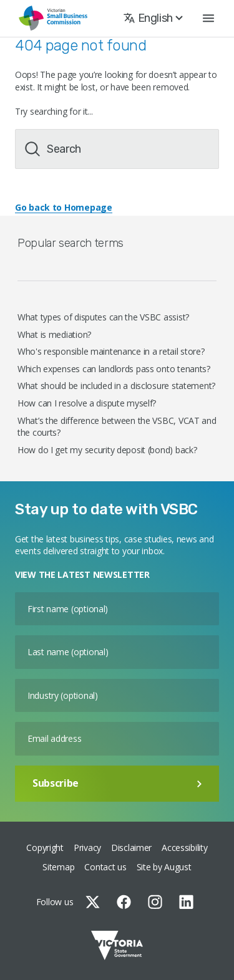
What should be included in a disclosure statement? (116, 386)
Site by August (164, 867)
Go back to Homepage (64, 207)
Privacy (87, 848)
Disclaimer (131, 848)
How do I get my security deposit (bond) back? (107, 450)
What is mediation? (54, 334)
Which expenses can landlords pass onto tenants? (114, 369)
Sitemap (58, 867)
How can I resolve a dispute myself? (87, 403)
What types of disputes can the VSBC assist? (103, 317)
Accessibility (184, 848)
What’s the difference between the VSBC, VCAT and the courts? (117, 427)
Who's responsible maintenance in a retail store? (111, 351)
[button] (208, 18)
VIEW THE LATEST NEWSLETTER (82, 574)
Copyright (45, 848)
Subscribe (117, 783)
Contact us (105, 867)
